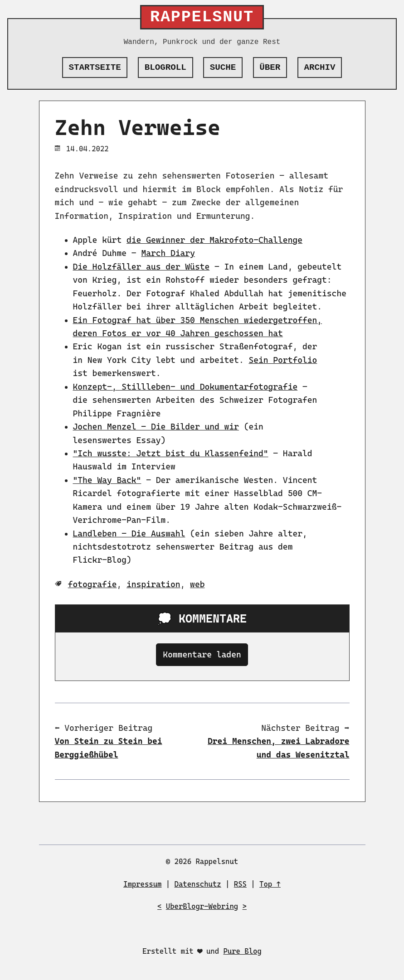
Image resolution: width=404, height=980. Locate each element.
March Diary (168, 253)
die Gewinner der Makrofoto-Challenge (214, 240)
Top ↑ (270, 884)
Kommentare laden (202, 654)
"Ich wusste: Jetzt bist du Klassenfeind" (171, 453)
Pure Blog (242, 951)
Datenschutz (198, 884)
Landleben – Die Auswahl (129, 533)
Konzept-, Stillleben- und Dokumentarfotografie (185, 387)
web (197, 584)
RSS (240, 884)
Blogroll (165, 68)
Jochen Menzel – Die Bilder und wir (156, 427)
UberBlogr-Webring (202, 906)
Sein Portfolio (283, 360)
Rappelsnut (202, 17)
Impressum (142, 884)
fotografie (92, 584)
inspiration (153, 584)
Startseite (95, 68)
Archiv (319, 68)
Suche (223, 68)
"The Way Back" (107, 480)
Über (270, 68)
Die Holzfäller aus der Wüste (141, 267)
